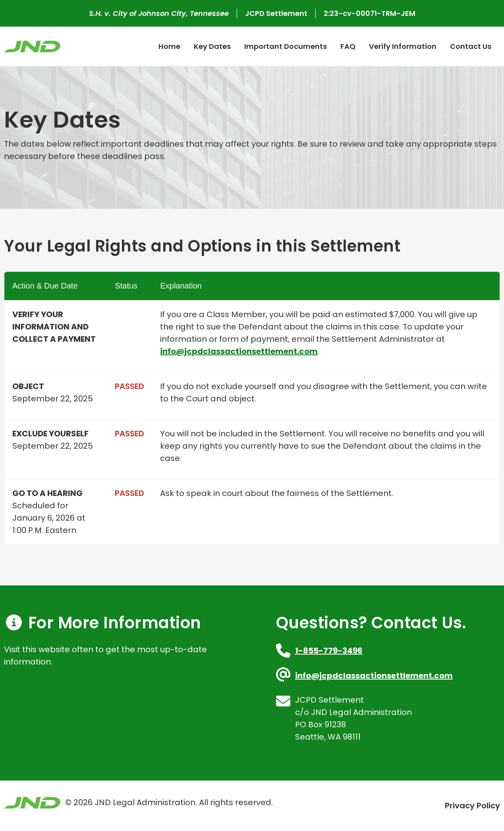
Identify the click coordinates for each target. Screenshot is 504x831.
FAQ (348, 46)
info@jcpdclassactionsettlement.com (239, 351)
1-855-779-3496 (329, 651)
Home (169, 46)
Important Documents (286, 46)
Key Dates (212, 46)
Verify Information (403, 46)
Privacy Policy (472, 806)
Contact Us (471, 46)
